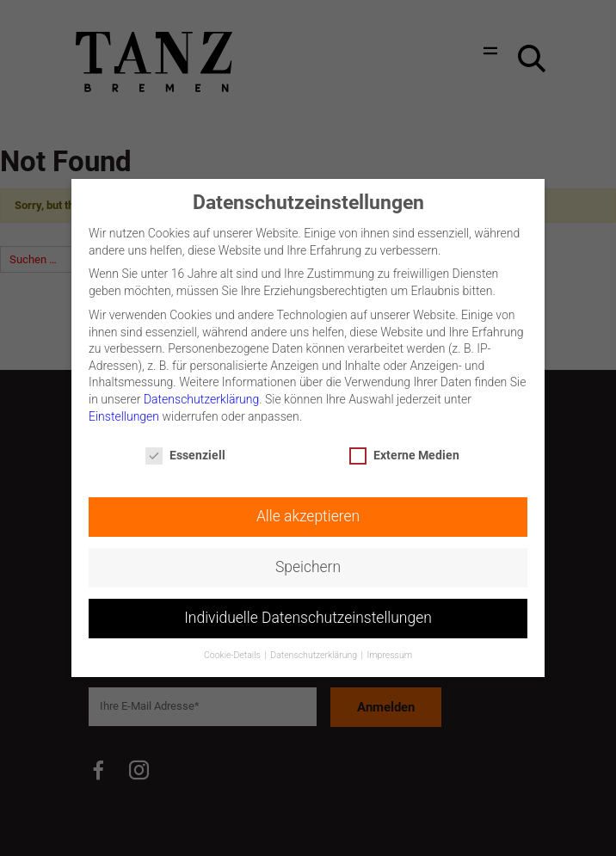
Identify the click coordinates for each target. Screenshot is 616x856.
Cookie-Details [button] (233, 647)
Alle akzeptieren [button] (308, 508)
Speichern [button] (308, 559)
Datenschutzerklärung (201, 391)
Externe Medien (404, 448)
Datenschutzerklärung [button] (314, 647)
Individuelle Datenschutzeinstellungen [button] (308, 610)
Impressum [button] (390, 647)
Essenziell (185, 448)
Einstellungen (124, 408)
